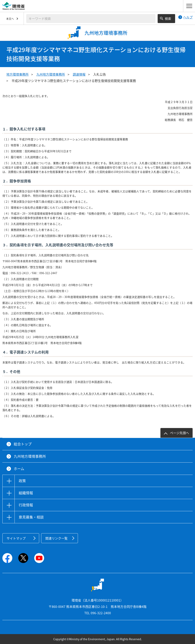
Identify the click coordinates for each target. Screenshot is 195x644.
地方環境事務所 (17, 74)
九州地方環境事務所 (51, 74)
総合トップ (23, 444)
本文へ (10, 19)
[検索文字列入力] (91, 19)
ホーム (19, 469)
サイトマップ (16, 538)
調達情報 (79, 74)
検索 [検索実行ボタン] (168, 18)
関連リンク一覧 (56, 538)
